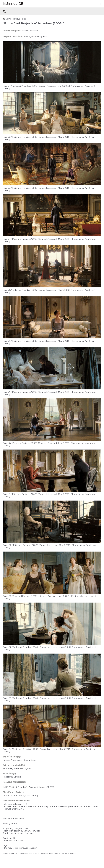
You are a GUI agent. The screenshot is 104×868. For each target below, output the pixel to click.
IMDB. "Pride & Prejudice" (15, 787)
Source (42, 86)
